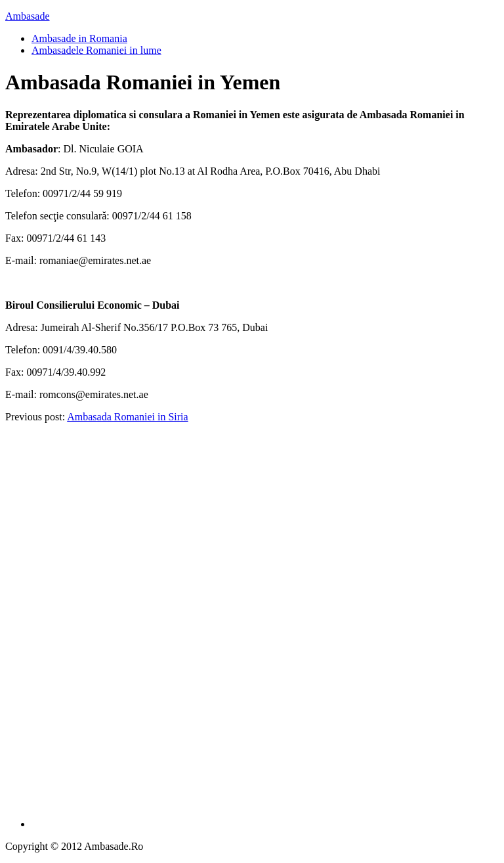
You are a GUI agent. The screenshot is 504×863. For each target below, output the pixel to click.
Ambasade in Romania (79, 38)
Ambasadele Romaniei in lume (96, 50)
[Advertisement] (265, 631)
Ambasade (28, 16)
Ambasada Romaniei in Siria (127, 417)
